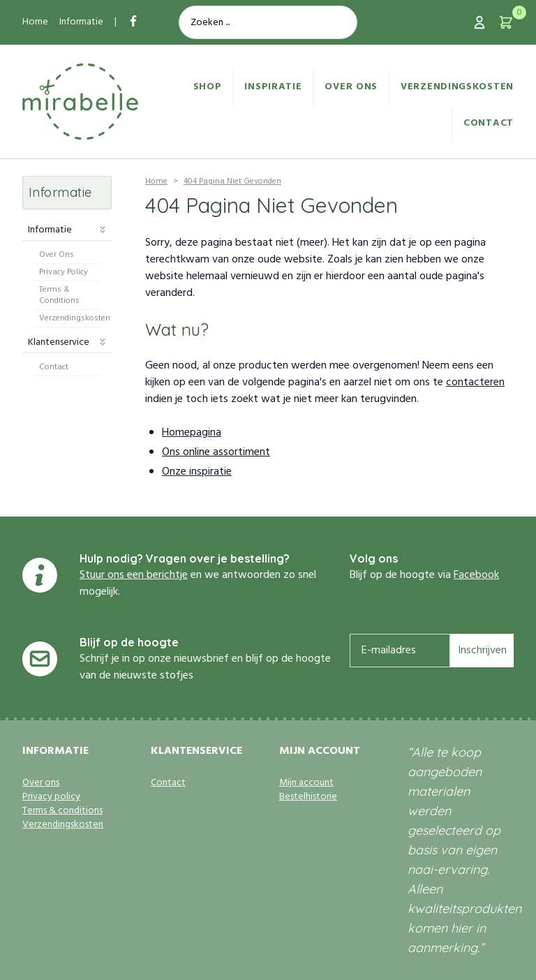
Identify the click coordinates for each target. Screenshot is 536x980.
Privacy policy (51, 797)
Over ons (351, 87)
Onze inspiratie (197, 472)
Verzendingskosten (457, 87)
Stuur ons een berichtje (134, 575)
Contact (489, 123)
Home (35, 22)
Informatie (81, 22)
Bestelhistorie (308, 797)
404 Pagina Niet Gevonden (232, 181)
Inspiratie (273, 87)
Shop (208, 87)
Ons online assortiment (216, 452)
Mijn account (306, 783)
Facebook (476, 575)
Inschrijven (482, 651)
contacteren (475, 383)
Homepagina (192, 433)
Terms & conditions (62, 811)
